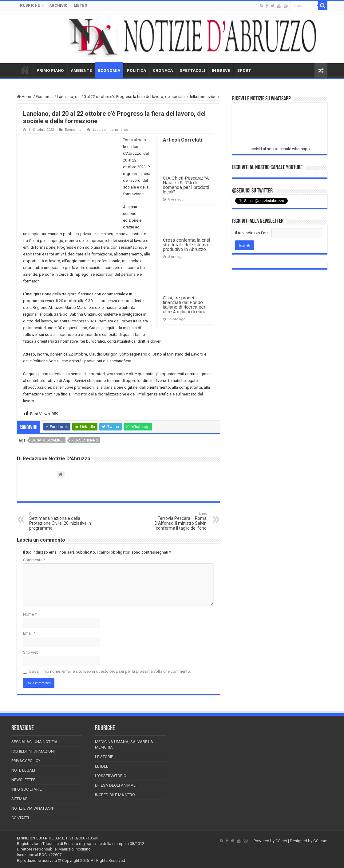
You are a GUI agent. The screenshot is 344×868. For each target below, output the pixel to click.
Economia (45, 97)
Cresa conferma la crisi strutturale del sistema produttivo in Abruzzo (186, 245)
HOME (25, 70)
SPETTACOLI (192, 70)
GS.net (281, 841)
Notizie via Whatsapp (33, 808)
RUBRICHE (30, 6)
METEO (81, 6)
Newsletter (24, 780)
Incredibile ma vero (115, 795)
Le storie (104, 757)
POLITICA (136, 70)
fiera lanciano (85, 440)
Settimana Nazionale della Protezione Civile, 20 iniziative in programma (61, 521)
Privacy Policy (26, 761)
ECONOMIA (109, 70)
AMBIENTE (81, 70)
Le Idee (102, 766)
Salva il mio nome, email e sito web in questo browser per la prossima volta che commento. (110, 671)
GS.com (320, 841)
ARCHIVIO (58, 6)
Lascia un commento (111, 130)
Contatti (20, 818)
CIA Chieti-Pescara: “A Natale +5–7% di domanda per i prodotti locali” (186, 185)
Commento (34, 560)
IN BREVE (221, 70)
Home (25, 97)
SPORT (244, 70)
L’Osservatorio (111, 776)
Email (29, 633)
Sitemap (19, 799)
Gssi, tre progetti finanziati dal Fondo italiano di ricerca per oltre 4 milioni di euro (184, 305)
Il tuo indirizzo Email (253, 233)
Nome (30, 614)
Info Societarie (27, 789)
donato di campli (47, 440)
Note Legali (23, 770)
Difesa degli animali (116, 785)
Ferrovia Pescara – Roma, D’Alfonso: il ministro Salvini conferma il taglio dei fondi (176, 521)
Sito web (31, 652)
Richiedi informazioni (33, 751)
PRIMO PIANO (50, 70)
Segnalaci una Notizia (34, 742)
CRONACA (163, 70)
